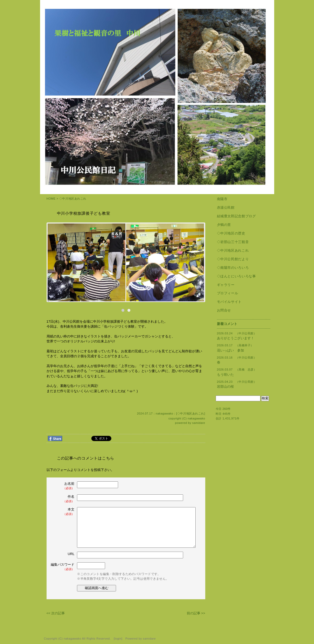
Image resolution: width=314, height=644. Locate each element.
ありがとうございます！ (236, 338)
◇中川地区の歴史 (231, 233)
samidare (199, 423)
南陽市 (222, 199)
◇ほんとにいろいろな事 (236, 276)
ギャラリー (226, 285)
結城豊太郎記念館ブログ (236, 216)
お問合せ (224, 310)
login (118, 639)
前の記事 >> (196, 613)
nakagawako (196, 418)
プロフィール (228, 293)
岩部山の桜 (225, 387)
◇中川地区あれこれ (73, 199)
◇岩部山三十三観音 (233, 242)
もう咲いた (225, 375)
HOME (51, 199)
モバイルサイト (229, 302)
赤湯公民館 (226, 208)
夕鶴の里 (224, 225)
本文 (63, 512)
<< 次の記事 (56, 613)
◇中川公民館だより (233, 259)
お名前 (63, 486)
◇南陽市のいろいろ (233, 268)
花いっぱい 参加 (230, 350)
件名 (63, 499)
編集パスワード (63, 567)
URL (71, 554)
